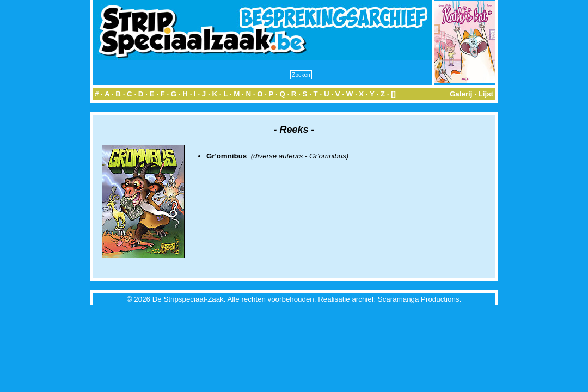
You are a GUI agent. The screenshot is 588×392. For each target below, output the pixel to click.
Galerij (461, 94)
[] (393, 94)
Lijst (486, 94)
